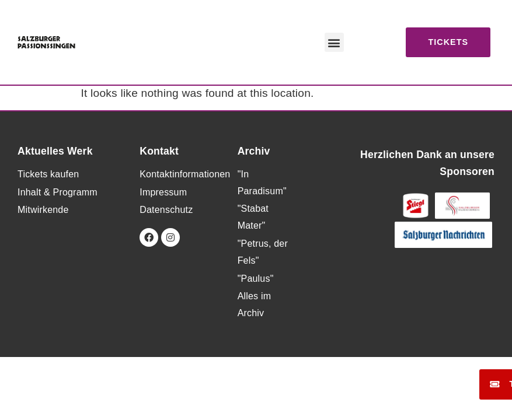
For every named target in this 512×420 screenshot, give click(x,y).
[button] (334, 42)
